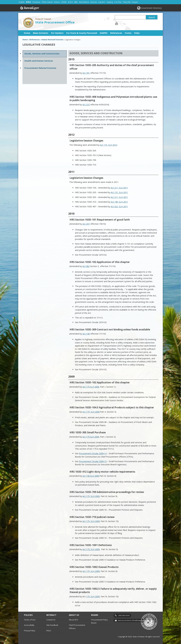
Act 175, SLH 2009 (91, 412)
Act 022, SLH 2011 (119, 207)
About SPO (73, 620)
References (116, 33)
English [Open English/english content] (22, 2)
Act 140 (86, 334)
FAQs (137, 33)
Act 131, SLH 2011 (119, 192)
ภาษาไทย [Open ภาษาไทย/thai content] (118, 2)
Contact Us (51, 620)
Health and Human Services (39, 61)
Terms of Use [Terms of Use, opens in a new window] (30, 620)
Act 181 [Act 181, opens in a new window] (86, 73)
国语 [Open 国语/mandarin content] (76, 2)
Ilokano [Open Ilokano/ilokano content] (57, 2)
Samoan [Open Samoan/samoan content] (94, 2)
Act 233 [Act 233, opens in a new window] (86, 105)
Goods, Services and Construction (42, 54)
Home (27, 33)
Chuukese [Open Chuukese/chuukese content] (36, 2)
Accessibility (29, 625)
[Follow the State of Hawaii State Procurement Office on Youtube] (117, 23)
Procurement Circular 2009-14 (93, 453)
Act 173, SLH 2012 (109, 145)
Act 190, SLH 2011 (119, 202)
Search (152, 17)
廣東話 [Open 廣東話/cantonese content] (28, 2)
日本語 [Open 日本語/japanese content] (64, 2)
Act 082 (86, 266)
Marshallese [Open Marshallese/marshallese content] (84, 2)
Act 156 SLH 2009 (91, 476)
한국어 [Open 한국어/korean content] (70, 2)
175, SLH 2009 (93, 596)
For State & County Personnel (82, 33)
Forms (128, 33)
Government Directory (151, 8)
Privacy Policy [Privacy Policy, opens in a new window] (30, 631)
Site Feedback (52, 625)
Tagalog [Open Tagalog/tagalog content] (110, 2)
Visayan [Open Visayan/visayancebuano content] (135, 2)
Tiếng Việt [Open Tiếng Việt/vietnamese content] (127, 2)
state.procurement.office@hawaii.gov (131, 620)
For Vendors (57, 33)
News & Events (41, 33)
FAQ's (49, 631)
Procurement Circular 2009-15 (93, 461)
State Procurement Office (55, 22)
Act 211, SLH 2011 (119, 188)
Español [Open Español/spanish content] (102, 2)
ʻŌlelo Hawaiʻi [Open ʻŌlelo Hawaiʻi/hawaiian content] (47, 2)
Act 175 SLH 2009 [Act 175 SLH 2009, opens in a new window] (91, 387)
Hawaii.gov (29, 8)
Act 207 (86, 224)
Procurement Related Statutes (40, 68)
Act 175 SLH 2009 (91, 437)
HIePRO (104, 33)
